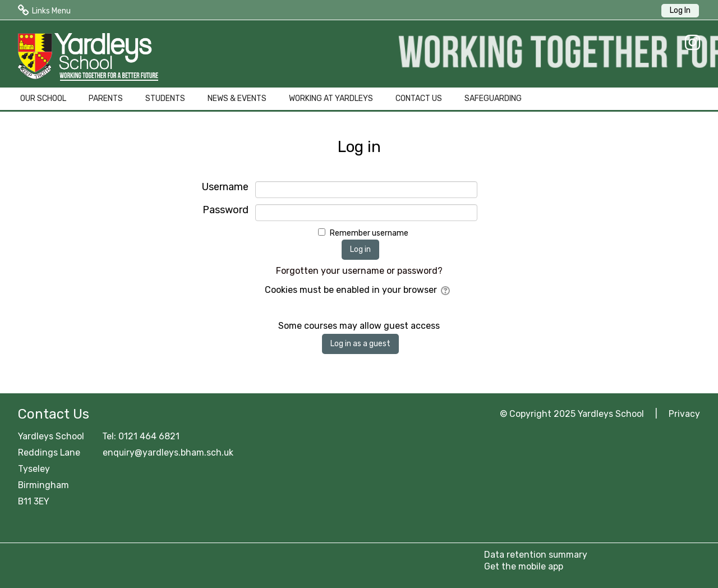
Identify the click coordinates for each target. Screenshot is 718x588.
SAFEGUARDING (493, 98)
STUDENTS (165, 98)
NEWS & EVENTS (237, 98)
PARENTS (106, 98)
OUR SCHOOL (43, 98)
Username (225, 187)
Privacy (684, 414)
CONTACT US (419, 98)
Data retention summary (536, 555)
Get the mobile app (524, 566)
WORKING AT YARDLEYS (331, 98)
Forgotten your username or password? (359, 271)
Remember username (369, 233)
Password (225, 210)
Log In (680, 10)
